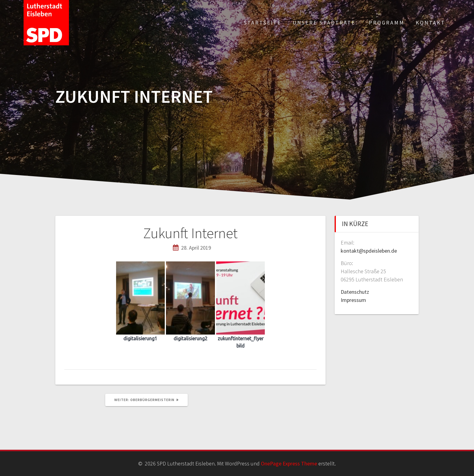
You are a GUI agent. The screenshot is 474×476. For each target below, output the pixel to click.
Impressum (353, 300)
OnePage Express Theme (289, 463)
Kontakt (430, 23)
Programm (387, 23)
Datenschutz (355, 292)
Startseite (263, 23)
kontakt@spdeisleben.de (369, 251)
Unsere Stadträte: (325, 23)
